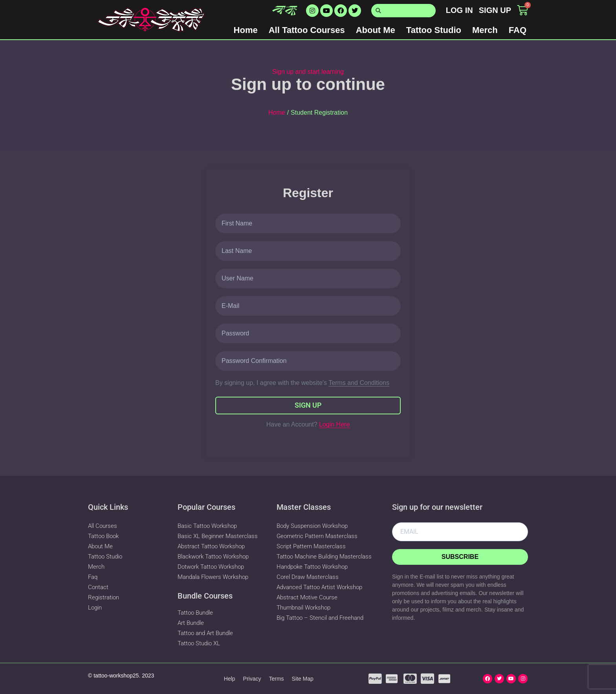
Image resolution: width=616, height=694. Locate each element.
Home (246, 30)
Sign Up (308, 405)
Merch (485, 30)
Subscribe (460, 557)
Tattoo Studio (434, 30)
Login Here (334, 424)
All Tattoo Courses (307, 30)
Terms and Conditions (359, 383)
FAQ (518, 30)
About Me (376, 30)
